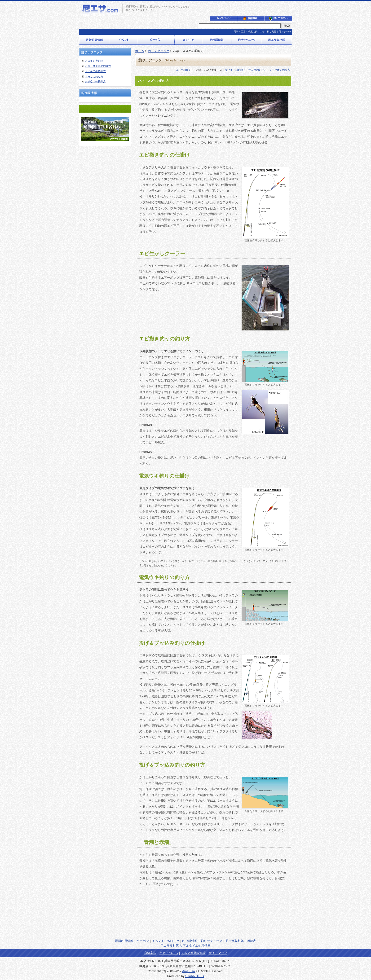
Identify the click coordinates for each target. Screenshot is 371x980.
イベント (158, 941)
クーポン (143, 941)
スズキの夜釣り (94, 61)
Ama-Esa (188, 971)
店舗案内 (150, 953)
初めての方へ (169, 953)
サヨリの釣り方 (94, 76)
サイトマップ (218, 953)
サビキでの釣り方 (95, 71)
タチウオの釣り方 (95, 81)
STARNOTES (195, 976)
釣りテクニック (159, 51)
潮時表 (251, 941)
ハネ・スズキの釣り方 (98, 66)
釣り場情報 (190, 941)
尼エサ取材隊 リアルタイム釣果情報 (185, 946)
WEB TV (173, 941)
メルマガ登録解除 (193, 953)
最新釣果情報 (124, 941)
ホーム (140, 51)
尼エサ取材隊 (234, 941)
